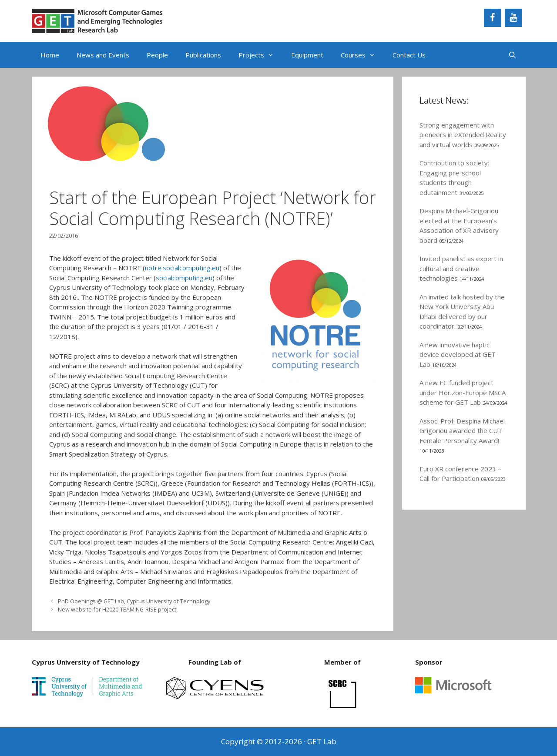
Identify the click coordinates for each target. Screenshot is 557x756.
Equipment (307, 55)
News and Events (103, 55)
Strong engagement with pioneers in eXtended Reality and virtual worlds (463, 135)
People (157, 55)
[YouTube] (513, 18)
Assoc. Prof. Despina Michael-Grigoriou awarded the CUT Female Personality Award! (463, 431)
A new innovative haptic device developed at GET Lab (458, 354)
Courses (362, 55)
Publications (203, 55)
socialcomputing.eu (184, 278)
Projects (260, 55)
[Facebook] (493, 18)
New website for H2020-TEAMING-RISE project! (118, 609)
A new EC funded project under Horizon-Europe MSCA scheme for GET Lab (463, 392)
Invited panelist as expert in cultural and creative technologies (461, 268)
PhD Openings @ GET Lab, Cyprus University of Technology (134, 601)
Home (50, 55)
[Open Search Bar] (512, 55)
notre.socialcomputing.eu (182, 268)
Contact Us (409, 55)
